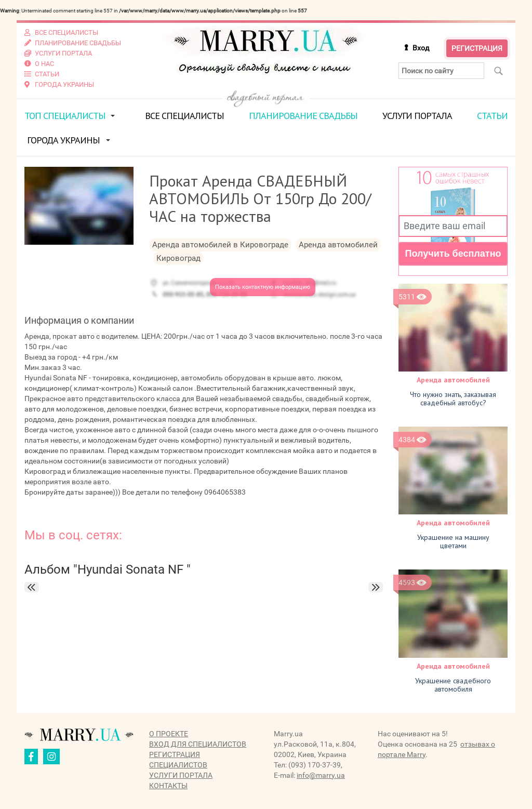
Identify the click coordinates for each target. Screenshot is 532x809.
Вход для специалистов (198, 744)
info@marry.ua (321, 775)
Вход (421, 48)
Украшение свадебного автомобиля (453, 685)
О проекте (169, 734)
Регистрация (477, 48)
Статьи (492, 116)
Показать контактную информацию (263, 287)
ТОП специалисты (65, 116)
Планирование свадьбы (303, 116)
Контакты (168, 786)
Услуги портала (417, 116)
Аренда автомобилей (453, 380)
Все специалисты (184, 116)
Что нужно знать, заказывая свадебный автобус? (453, 399)
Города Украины (63, 140)
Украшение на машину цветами (453, 541)
